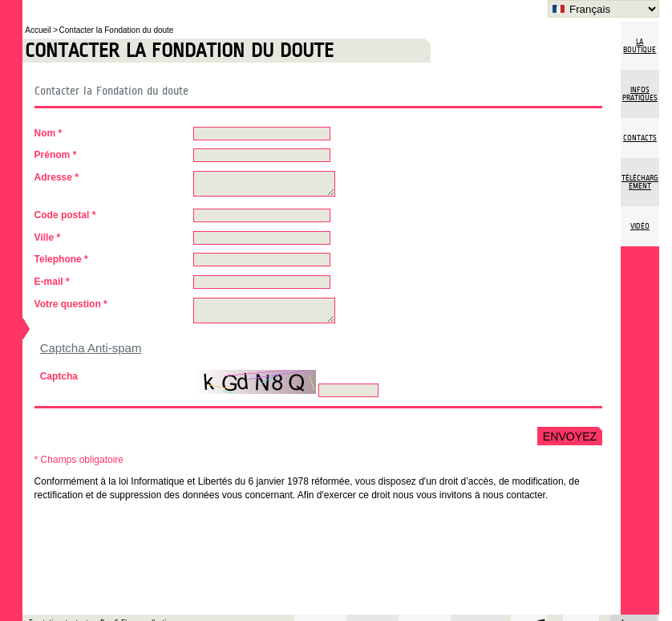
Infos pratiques (640, 94)
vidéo (640, 226)
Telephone (61, 259)
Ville (47, 237)
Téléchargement (640, 182)
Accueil (39, 30)
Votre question (71, 304)
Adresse (57, 177)
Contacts (640, 138)
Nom (49, 133)
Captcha (59, 376)
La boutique (640, 46)
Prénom (56, 155)
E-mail (52, 282)
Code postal (65, 215)
